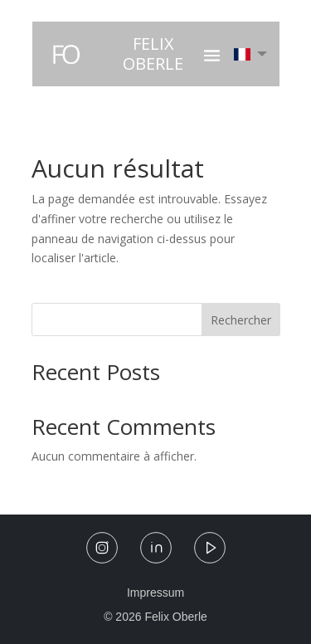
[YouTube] (210, 551)
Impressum (155, 593)
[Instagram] (102, 551)
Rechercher (241, 320)
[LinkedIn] (156, 551)
